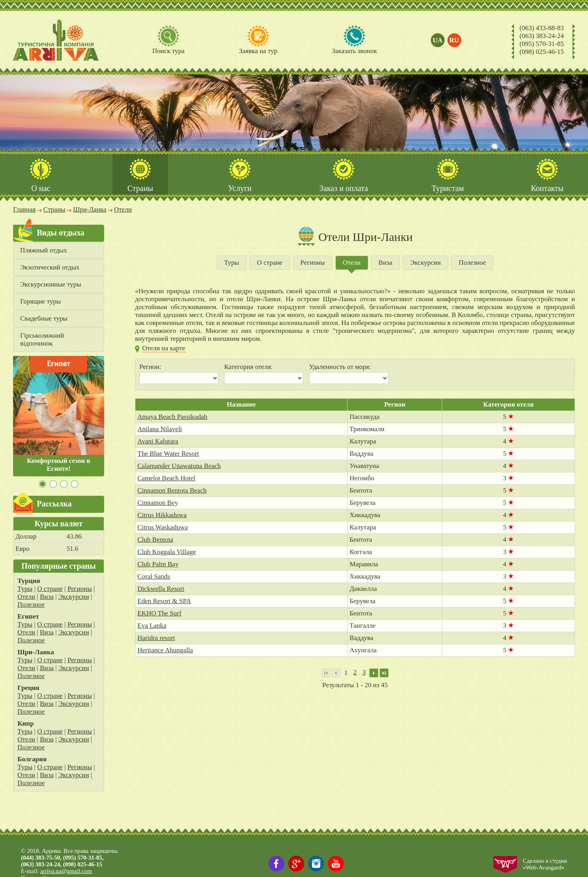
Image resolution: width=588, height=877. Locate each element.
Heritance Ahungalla (165, 650)
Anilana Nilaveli (160, 429)
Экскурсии (73, 597)
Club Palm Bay (158, 564)
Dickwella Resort (161, 589)
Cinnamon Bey (158, 503)
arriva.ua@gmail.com (66, 871)
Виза (47, 597)
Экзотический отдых (50, 267)
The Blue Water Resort (168, 454)
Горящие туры (41, 301)
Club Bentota (155, 540)
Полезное (31, 605)
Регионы (80, 589)
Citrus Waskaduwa (163, 527)
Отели (26, 597)
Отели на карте (164, 348)
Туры (25, 589)
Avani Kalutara (158, 441)
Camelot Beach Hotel (166, 478)
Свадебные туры (44, 318)
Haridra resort (156, 638)
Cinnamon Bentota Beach (172, 490)
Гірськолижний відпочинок (42, 339)
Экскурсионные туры (51, 284)
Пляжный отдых (44, 250)
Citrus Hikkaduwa (162, 515)
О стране (50, 589)
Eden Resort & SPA (164, 601)
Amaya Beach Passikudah (172, 417)
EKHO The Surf (159, 613)
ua (438, 40)
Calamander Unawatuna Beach (179, 466)
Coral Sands (154, 576)
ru (454, 40)
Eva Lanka (152, 626)
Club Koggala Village (167, 552)
